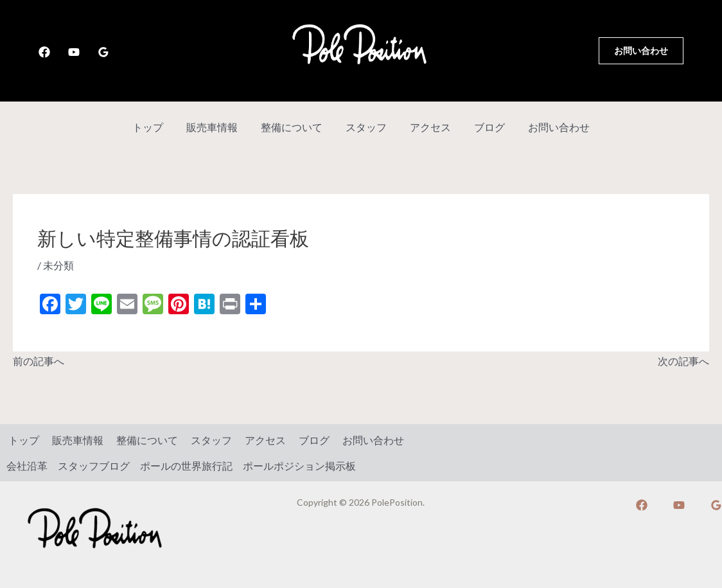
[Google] (103, 52)
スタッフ (366, 127)
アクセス (428, 127)
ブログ (484, 127)
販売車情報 (217, 127)
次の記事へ (683, 360)
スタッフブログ (94, 465)
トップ (155, 127)
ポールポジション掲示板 (299, 465)
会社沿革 (27, 465)
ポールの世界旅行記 (186, 465)
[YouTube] (74, 52)
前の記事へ (39, 360)
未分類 (58, 265)
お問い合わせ (551, 127)
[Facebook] (44, 52)
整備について (294, 127)
